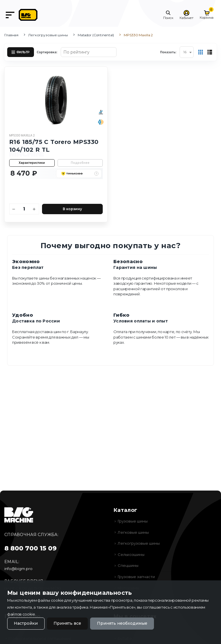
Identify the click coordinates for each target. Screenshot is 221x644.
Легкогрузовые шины (48, 35)
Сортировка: (47, 52)
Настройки (26, 624)
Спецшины (128, 565)
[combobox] (187, 52)
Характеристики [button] (32, 163)
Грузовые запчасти (136, 577)
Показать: (168, 52)
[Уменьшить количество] (14, 209)
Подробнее (80, 163)
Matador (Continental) (96, 35)
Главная (11, 35)
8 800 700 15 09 (31, 548)
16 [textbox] (185, 52)
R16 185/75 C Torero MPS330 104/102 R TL (54, 146)
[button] (168, 15)
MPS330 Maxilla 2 (22, 135)
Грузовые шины (133, 521)
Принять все (67, 624)
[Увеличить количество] (34, 209)
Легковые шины (133, 532)
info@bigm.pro (18, 569)
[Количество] (24, 209)
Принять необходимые (122, 624)
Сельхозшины (131, 554)
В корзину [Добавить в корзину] (72, 209)
